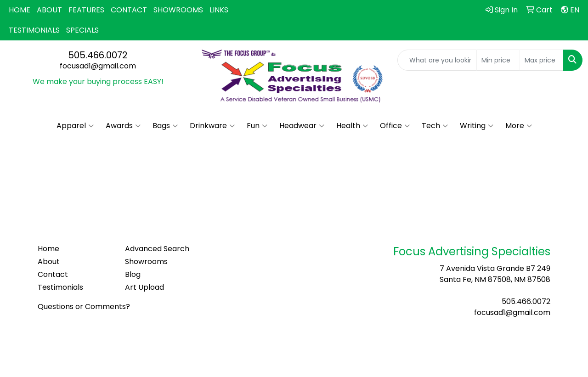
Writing (477, 126)
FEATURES (86, 10)
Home (48, 249)
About (49, 262)
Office (395, 126)
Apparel (75, 126)
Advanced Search (157, 249)
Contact (53, 274)
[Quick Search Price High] (541, 60)
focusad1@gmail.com (98, 66)
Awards (123, 126)
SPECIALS (82, 30)
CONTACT (129, 10)
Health (352, 126)
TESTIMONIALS (34, 30)
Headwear (302, 126)
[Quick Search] (437, 60)
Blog (133, 274)
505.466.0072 (98, 55)
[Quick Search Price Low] (498, 60)
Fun (257, 126)
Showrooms (146, 262)
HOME (20, 10)
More (519, 126)
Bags (165, 126)
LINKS (219, 10)
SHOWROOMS (178, 10)
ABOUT (49, 10)
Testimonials (60, 287)
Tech (435, 126)
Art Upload (144, 287)
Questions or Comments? (84, 307)
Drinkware (212, 126)
